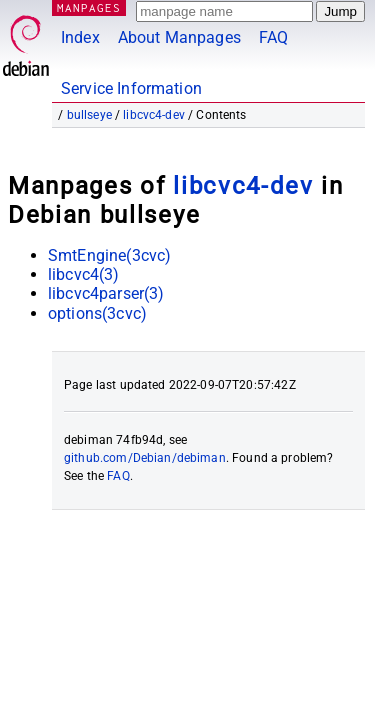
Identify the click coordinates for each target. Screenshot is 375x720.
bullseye (89, 115)
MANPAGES (89, 7)
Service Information (131, 88)
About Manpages (179, 37)
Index (80, 37)
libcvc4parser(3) (106, 293)
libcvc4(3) (84, 274)
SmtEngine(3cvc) (109, 255)
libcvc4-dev (154, 115)
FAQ (273, 37)
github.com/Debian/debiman (145, 458)
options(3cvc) (97, 313)
